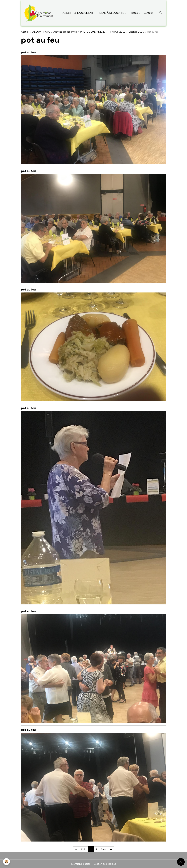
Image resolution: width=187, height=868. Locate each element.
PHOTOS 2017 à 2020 (93, 32)
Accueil (67, 13)
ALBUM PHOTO (41, 32)
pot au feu (28, 52)
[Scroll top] (181, 862)
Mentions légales (81, 864)
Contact (148, 13)
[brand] (39, 13)
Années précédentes (65, 32)
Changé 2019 (136, 32)
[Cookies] (6, 862)
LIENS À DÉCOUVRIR (111, 13)
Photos (134, 13)
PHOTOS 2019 (117, 32)
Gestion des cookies (105, 864)
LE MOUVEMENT (83, 13)
